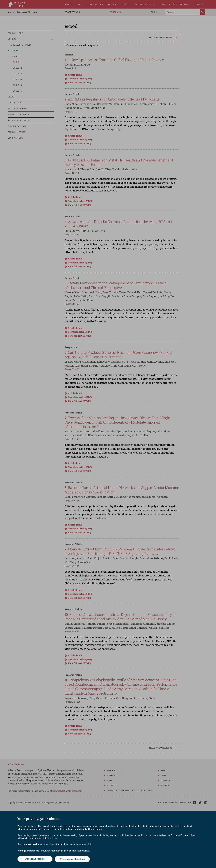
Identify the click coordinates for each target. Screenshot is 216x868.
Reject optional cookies (73, 859)
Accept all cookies (35, 859)
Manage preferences (28, 851)
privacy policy (32, 845)
